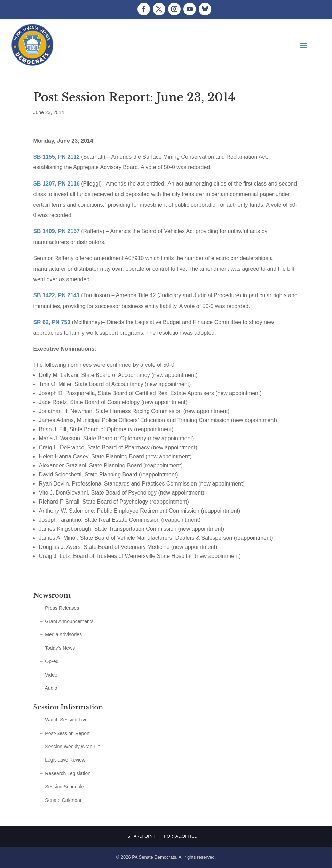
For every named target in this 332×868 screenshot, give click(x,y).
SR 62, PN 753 (52, 322)
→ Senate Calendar (60, 800)
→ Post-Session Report (64, 733)
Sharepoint (141, 836)
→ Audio (48, 688)
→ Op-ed (49, 661)
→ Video (48, 675)
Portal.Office (180, 836)
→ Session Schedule (61, 787)
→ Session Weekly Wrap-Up (69, 747)
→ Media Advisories (60, 634)
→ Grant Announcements (66, 621)
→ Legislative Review (62, 760)
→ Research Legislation (65, 773)
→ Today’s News (57, 648)
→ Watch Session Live (63, 720)
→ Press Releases (59, 608)
